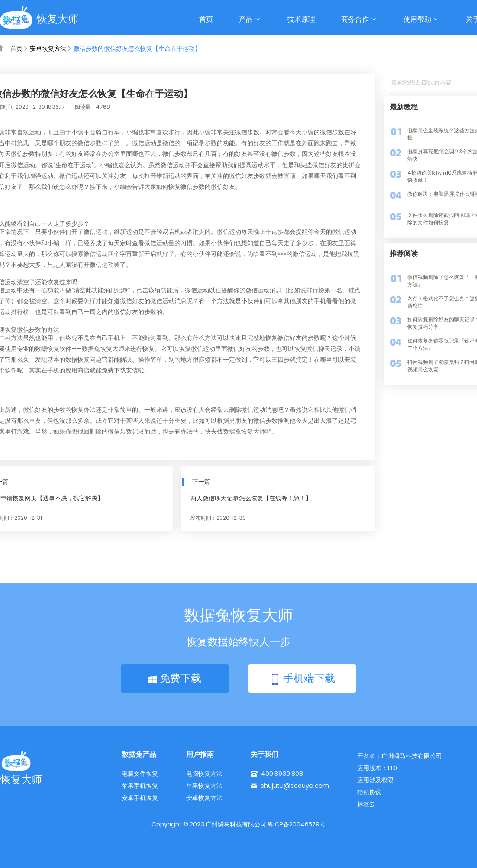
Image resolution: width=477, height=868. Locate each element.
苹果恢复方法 (204, 786)
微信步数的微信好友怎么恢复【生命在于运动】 (137, 49)
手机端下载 (302, 679)
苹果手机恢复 (140, 786)
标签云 (366, 804)
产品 (250, 19)
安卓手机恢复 (140, 798)
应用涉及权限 (375, 780)
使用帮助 (422, 19)
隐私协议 (369, 792)
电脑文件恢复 (140, 774)
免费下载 (175, 678)
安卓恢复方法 (48, 49)
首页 (206, 19)
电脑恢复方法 (204, 774)
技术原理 (301, 19)
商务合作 (359, 19)
